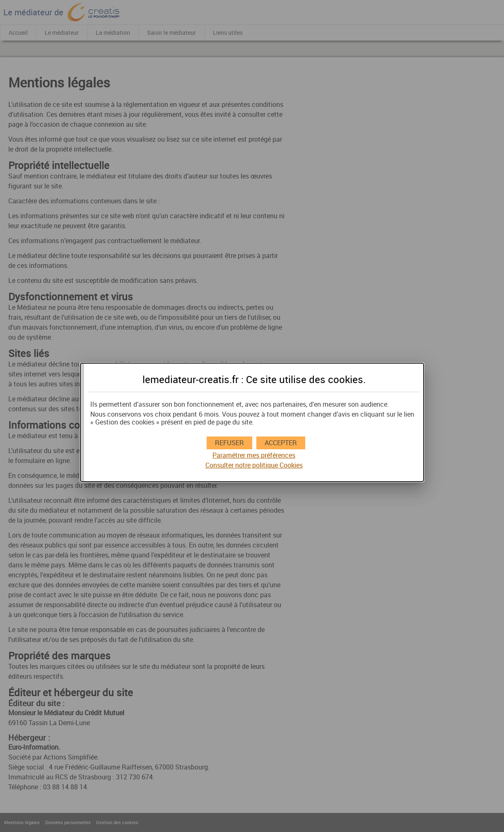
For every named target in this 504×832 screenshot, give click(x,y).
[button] (281, 443)
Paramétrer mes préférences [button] (254, 455)
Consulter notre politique (254, 465)
